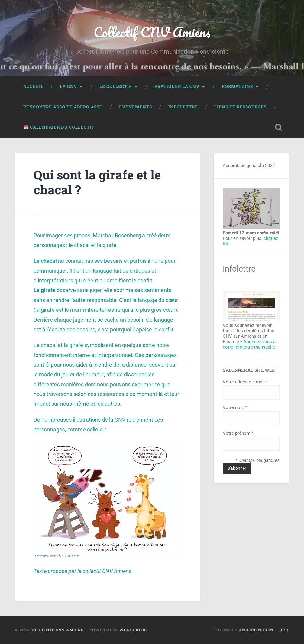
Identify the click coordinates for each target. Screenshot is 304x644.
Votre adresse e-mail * (245, 382)
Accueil (33, 86)
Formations (237, 86)
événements (136, 107)
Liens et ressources (240, 107)
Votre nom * (235, 407)
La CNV (68, 86)
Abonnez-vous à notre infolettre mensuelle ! (250, 344)
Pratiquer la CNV (177, 86)
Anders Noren (256, 630)
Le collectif (116, 86)
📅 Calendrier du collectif (59, 127)
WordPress (133, 630)
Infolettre (183, 107)
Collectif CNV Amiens (152, 32)
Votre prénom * (238, 433)
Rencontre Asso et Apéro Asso (63, 107)
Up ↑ (284, 630)
